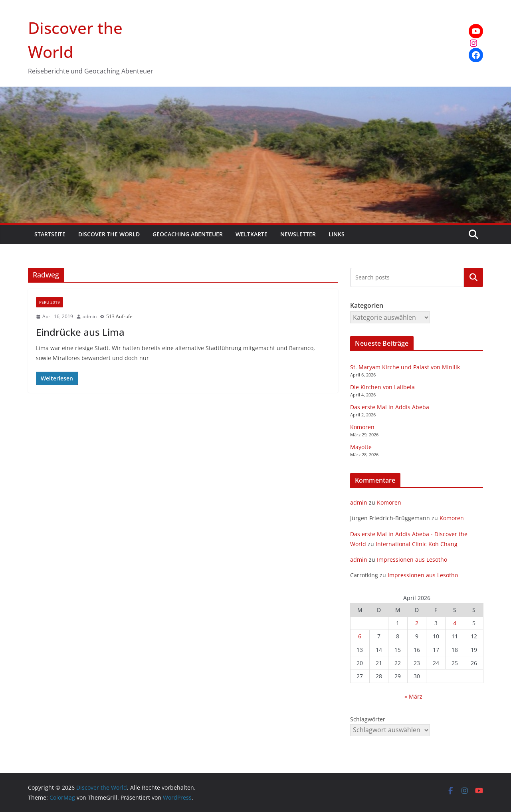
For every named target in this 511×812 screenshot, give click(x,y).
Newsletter (298, 234)
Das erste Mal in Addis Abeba (390, 407)
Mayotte (361, 447)
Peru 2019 (50, 302)
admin (90, 316)
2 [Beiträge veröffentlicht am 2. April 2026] (417, 623)
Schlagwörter (368, 719)
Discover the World (109, 234)
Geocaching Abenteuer (188, 234)
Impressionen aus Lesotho (412, 559)
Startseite (50, 234)
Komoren (362, 427)
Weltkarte (252, 234)
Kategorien (473, 277)
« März (413, 696)
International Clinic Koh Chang (417, 544)
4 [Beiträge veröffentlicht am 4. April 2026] (455, 623)
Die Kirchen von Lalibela (382, 387)
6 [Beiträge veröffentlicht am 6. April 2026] (360, 636)
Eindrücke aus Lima (80, 332)
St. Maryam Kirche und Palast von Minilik (405, 367)
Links (337, 234)
